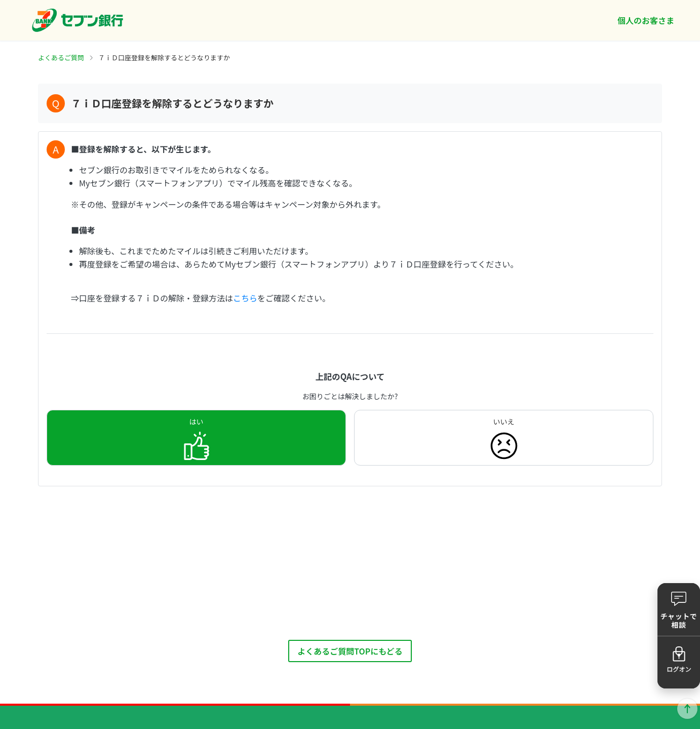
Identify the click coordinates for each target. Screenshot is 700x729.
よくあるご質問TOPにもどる (350, 651)
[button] (679, 609)
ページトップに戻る (687, 709)
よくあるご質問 (61, 57)
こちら (245, 298)
